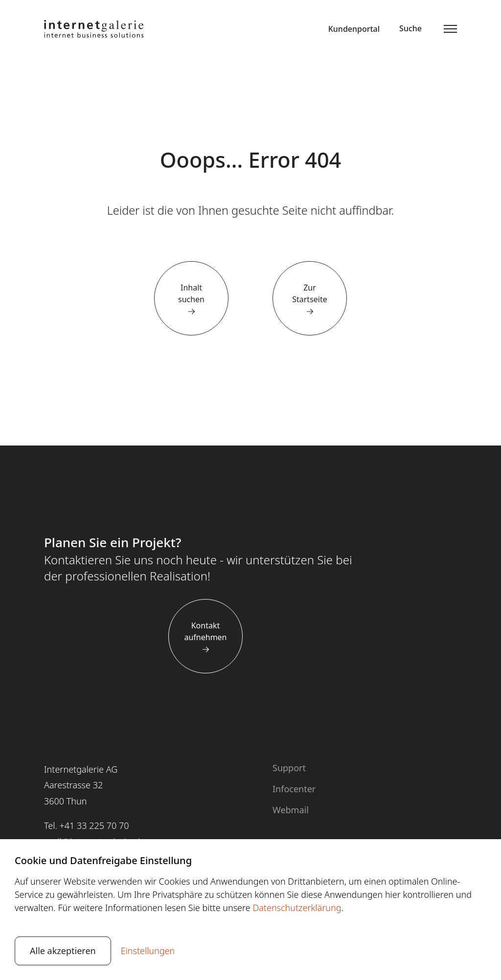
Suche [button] (410, 28)
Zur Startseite (310, 293)
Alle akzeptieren (63, 951)
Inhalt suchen (191, 293)
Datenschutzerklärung (297, 908)
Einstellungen (148, 951)
